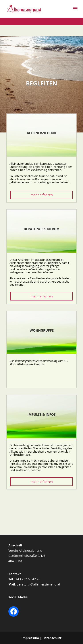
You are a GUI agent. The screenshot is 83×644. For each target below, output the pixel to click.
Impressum (30, 638)
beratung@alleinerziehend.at (38, 584)
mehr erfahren (42, 195)
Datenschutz (52, 638)
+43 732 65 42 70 (28, 579)
